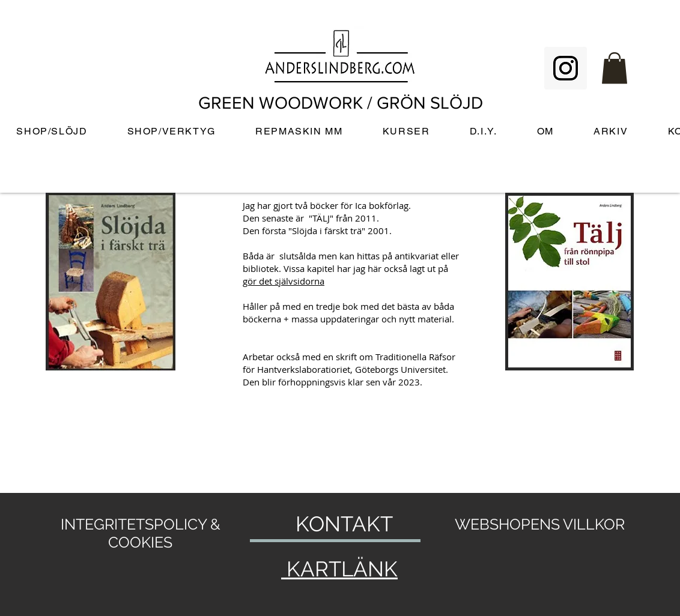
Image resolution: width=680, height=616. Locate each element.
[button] (615, 68)
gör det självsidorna (284, 281)
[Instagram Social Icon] (566, 68)
